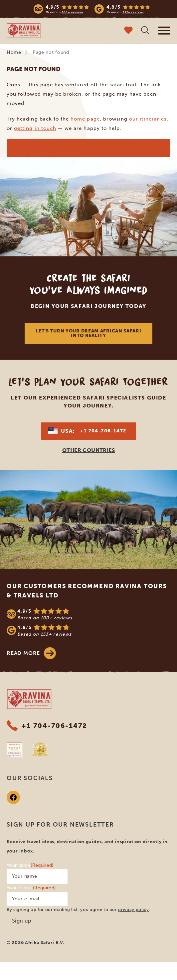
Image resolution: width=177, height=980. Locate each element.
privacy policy (133, 909)
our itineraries (148, 119)
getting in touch (35, 128)
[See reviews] (88, 622)
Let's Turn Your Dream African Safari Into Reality (88, 333)
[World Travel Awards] (40, 750)
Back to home (88, 148)
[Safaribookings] (15, 750)
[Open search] (145, 31)
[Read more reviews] (92, 9)
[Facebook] (13, 797)
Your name (30, 865)
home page (85, 119)
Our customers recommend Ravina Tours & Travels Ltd (87, 591)
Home (14, 52)
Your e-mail (31, 888)
